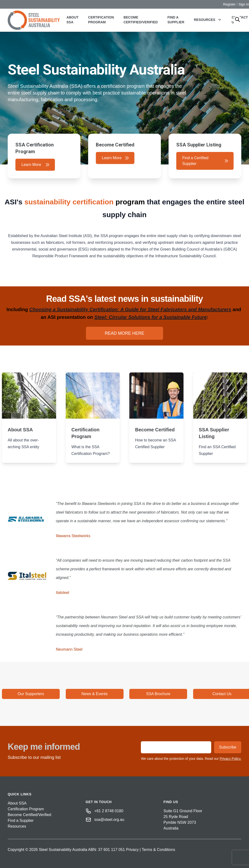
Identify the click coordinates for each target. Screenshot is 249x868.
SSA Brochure (158, 694)
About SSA (72, 20)
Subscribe (228, 747)
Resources (17, 826)
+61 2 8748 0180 (109, 811)
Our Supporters (31, 694)
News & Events (94, 694)
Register (229, 4)
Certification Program (101, 20)
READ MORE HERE (124, 333)
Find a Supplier (176, 20)
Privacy (132, 850)
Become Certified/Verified (141, 20)
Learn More (36, 165)
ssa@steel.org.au (109, 820)
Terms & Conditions (158, 850)
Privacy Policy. (230, 759)
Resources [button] (208, 20)
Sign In (244, 4)
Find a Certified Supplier (205, 161)
